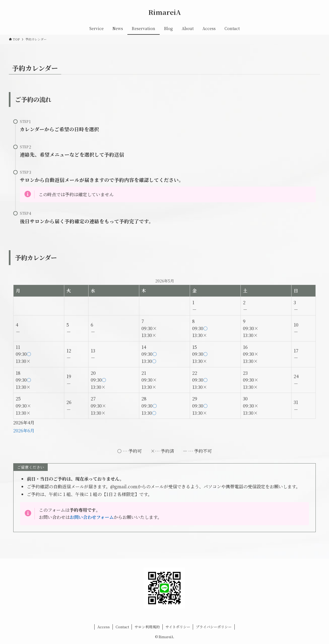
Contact (122, 627)
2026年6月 (24, 431)
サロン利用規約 (147, 627)
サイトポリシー (178, 627)
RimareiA (165, 12)
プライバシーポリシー (214, 627)
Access (104, 627)
